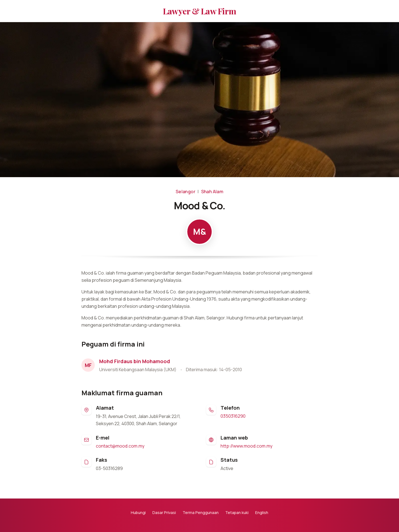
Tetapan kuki (237, 512)
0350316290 (233, 416)
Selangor (186, 192)
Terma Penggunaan (201, 512)
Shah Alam (212, 192)
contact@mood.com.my (120, 446)
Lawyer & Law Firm (199, 11)
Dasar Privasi (164, 512)
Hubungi (138, 512)
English (262, 512)
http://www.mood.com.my (246, 446)
